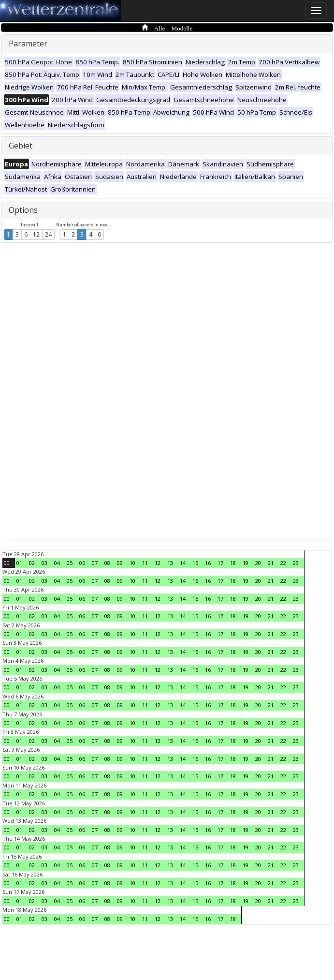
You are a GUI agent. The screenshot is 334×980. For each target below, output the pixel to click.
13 (170, 563)
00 (7, 563)
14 (183, 563)
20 (258, 563)
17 (220, 563)
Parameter (28, 44)
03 (44, 563)
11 (145, 563)
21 (271, 563)
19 (246, 563)
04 (57, 563)
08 (107, 563)
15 (195, 563)
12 (36, 234)
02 (32, 563)
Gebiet (21, 146)
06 (82, 563)
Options (23, 210)
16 (208, 563)
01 (19, 563)
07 (95, 563)
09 (120, 563)
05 (70, 563)
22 (283, 563)
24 (48, 234)
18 (233, 563)
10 (132, 563)
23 (296, 563)
